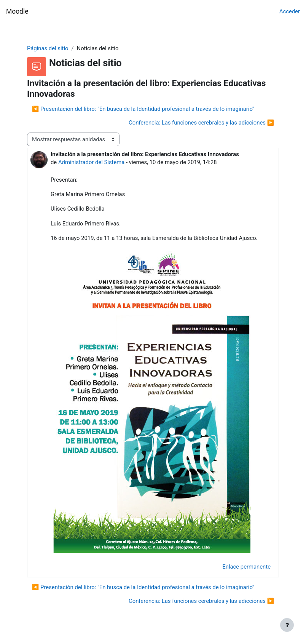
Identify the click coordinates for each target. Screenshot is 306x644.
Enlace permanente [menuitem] (246, 567)
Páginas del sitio (48, 48)
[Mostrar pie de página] (287, 625)
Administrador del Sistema (91, 162)
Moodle (17, 11)
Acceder (290, 11)
